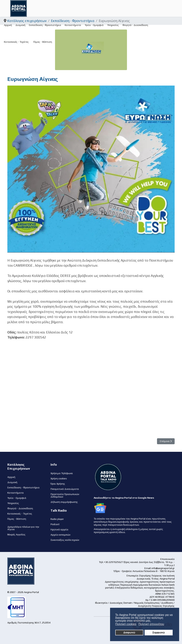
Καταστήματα (73, 25)
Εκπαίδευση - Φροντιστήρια (45, 25)
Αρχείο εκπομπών (60, 535)
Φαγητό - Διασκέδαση (135, 25)
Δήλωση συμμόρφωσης (64, 502)
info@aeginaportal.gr (163, 568)
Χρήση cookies (59, 478)
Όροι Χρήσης (58, 484)
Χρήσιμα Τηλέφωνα (62, 473)
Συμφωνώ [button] (159, 632)
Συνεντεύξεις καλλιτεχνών (65, 540)
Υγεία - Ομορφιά (94, 25)
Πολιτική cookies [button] (126, 624)
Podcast (55, 524)
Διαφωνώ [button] (129, 632)
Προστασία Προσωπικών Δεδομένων (65, 495)
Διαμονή (20, 25)
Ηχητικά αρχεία (59, 529)
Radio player (57, 519)
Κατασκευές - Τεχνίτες (16, 42)
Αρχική (8, 25)
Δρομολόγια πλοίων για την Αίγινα (23, 528)
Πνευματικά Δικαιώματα (65, 489)
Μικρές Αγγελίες (16, 534)
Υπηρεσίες (113, 25)
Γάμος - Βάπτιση (43, 42)
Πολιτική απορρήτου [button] (151, 624)
